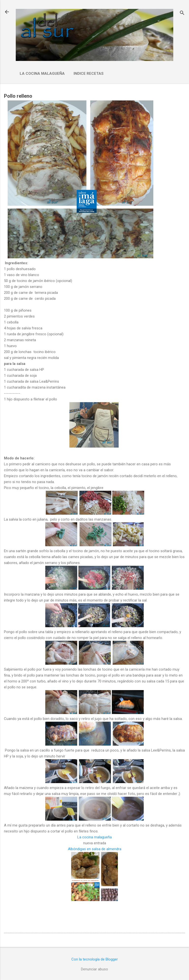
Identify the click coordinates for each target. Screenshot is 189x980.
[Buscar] (182, 13)
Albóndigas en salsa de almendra (95, 849)
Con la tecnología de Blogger (95, 959)
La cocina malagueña (42, 74)
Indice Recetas (89, 74)
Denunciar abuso (94, 969)
